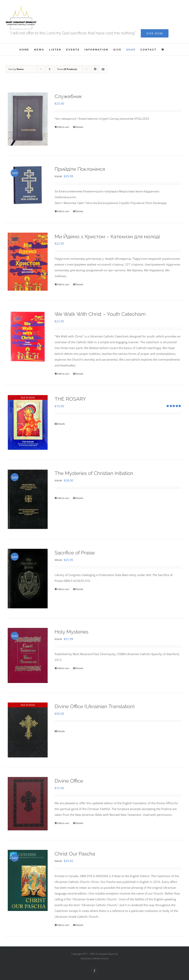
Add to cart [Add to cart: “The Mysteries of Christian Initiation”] (63, 498)
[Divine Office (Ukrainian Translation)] (28, 730)
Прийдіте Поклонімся (80, 169)
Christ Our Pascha (75, 854)
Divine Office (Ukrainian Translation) (95, 706)
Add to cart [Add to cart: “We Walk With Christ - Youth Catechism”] (63, 374)
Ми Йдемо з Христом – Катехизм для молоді (107, 236)
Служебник (68, 96)
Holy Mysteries (71, 632)
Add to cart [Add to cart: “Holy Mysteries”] (63, 668)
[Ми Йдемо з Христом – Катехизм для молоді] (28, 262)
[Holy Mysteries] (28, 655)
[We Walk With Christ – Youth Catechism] (28, 337)
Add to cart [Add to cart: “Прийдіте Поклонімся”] (63, 211)
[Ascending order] (49, 69)
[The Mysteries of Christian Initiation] (28, 499)
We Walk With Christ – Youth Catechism (100, 314)
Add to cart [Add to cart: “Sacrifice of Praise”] (63, 589)
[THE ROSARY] (28, 422)
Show (67, 69)
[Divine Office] (28, 804)
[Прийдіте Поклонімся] (28, 185)
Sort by (16, 69)
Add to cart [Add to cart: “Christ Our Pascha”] (63, 925)
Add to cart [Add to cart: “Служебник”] (63, 127)
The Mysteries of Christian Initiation (94, 473)
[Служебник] (28, 119)
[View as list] (103, 69)
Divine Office (69, 781)
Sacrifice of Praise (75, 553)
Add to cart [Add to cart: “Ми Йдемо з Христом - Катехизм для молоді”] (63, 284)
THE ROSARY (70, 399)
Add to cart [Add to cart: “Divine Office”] (63, 823)
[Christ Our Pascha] (28, 880)
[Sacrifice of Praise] (28, 579)
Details (79, 127)
